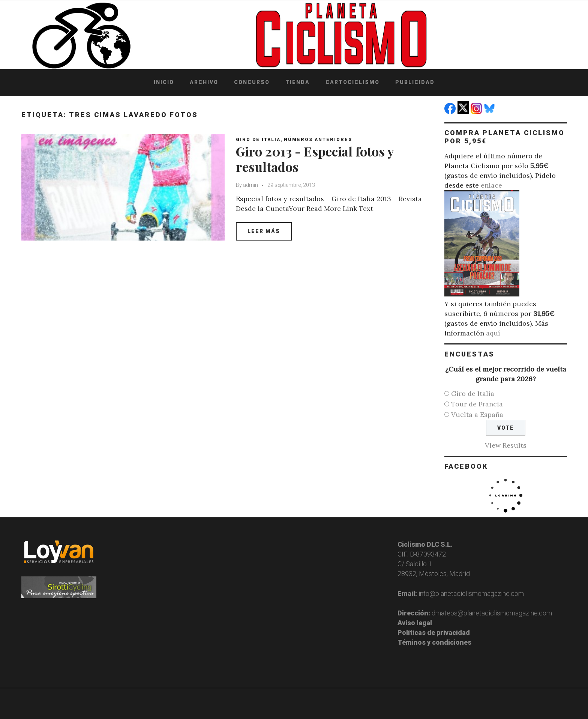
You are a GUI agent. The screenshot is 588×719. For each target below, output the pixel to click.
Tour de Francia (477, 404)
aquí (493, 333)
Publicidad (415, 82)
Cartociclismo (352, 82)
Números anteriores (318, 140)
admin (250, 185)
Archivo (204, 82)
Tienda (298, 82)
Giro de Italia (258, 140)
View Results (506, 445)
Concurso (252, 82)
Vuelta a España (477, 414)
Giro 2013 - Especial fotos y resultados (315, 159)
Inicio (164, 82)
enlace (491, 185)
